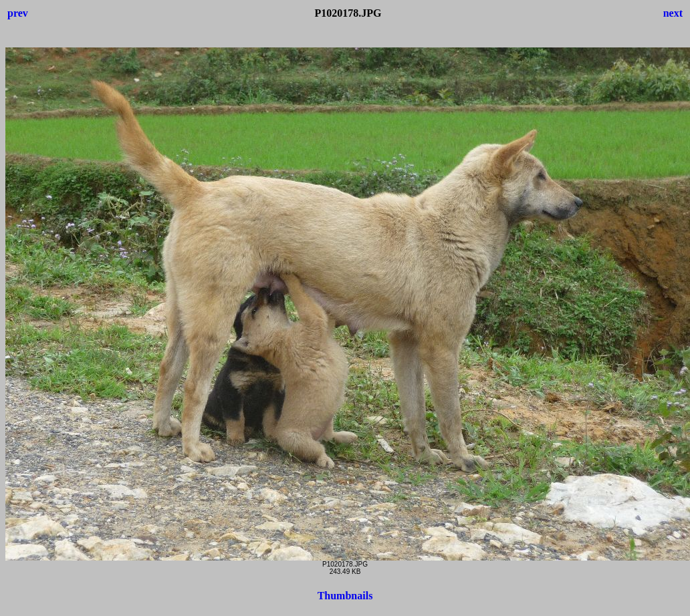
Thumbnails (345, 596)
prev (18, 13)
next (673, 13)
